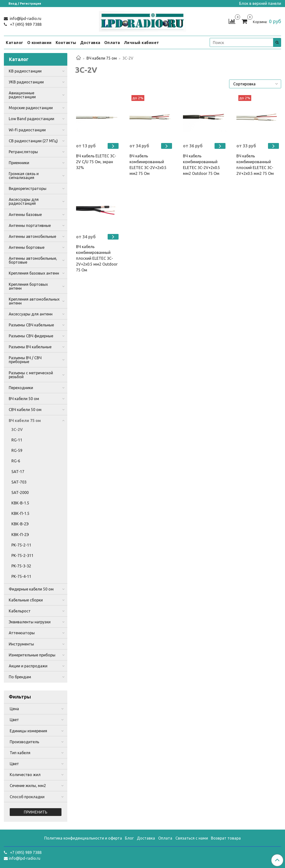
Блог (129, 838)
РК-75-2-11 (21, 545)
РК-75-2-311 (22, 555)
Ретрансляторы (23, 152)
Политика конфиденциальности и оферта (83, 838)
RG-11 (17, 440)
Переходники (21, 388)
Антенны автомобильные (32, 236)
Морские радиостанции (31, 108)
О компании (39, 43)
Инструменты (21, 644)
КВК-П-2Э (20, 535)
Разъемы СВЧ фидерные (31, 336)
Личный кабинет (142, 43)
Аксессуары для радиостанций (24, 201)
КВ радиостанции (25, 71)
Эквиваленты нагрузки (30, 622)
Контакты (66, 43)
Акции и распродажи (28, 666)
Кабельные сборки (26, 600)
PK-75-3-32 (21, 566)
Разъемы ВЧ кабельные (30, 347)
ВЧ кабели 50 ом (24, 399)
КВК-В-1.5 (20, 503)
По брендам (20, 677)
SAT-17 (18, 472)
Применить (36, 812)
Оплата (112, 43)
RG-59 (17, 450)
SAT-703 (19, 482)
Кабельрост (20, 611)
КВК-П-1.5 (20, 513)
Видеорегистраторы (28, 188)
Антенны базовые (25, 215)
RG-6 (16, 461)
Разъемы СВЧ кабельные (31, 325)
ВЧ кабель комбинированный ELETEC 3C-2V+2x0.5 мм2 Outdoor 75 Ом (201, 165)
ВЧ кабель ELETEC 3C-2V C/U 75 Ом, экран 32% (96, 162)
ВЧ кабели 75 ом (102, 58)
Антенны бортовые (27, 247)
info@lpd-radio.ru (25, 18)
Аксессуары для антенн (31, 314)
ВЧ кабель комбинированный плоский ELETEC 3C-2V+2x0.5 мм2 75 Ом (255, 165)
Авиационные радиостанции (22, 95)
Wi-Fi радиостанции (27, 130)
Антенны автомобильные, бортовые (33, 260)
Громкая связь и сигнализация (24, 176)
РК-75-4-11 (21, 576)
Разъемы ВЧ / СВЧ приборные (25, 360)
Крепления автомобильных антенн (34, 301)
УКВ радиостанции (26, 82)
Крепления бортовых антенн (28, 286)
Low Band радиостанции (31, 119)
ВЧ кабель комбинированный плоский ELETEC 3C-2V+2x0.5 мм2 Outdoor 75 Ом (97, 258)
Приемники (19, 163)
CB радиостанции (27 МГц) (33, 141)
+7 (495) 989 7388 (25, 24)
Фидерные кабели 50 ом (31, 589)
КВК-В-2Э (20, 524)
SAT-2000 (20, 492)
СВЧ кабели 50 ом (25, 410)
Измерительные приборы (32, 655)
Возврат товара (226, 838)
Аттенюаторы (22, 633)
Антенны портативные (30, 225)
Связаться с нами (192, 838)
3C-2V (17, 430)
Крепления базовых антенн (34, 273)
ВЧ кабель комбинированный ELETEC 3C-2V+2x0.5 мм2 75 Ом (148, 165)
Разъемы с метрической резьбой (31, 375)
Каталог (15, 43)
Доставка (90, 43)
